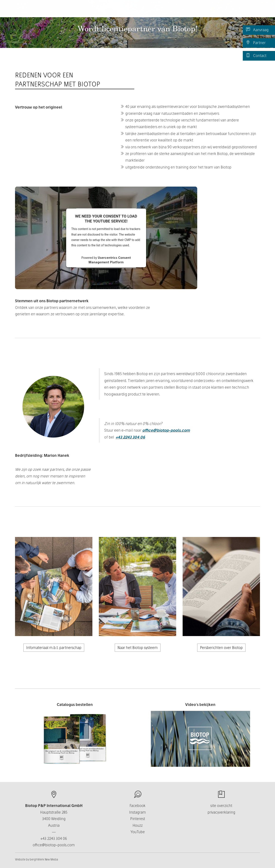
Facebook (137, 806)
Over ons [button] (151, 11)
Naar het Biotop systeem (138, 648)
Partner (256, 43)
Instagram (137, 812)
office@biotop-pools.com (166, 430)
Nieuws (224, 11)
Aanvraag (257, 30)
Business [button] (177, 11)
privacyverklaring (221, 812)
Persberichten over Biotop (221, 648)
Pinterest (138, 819)
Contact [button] (202, 11)
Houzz (138, 825)
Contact (256, 55)
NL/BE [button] (247, 11)
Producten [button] (124, 11)
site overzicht (221, 806)
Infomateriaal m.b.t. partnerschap (54, 648)
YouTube (138, 832)
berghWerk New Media (44, 859)
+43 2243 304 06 (130, 437)
